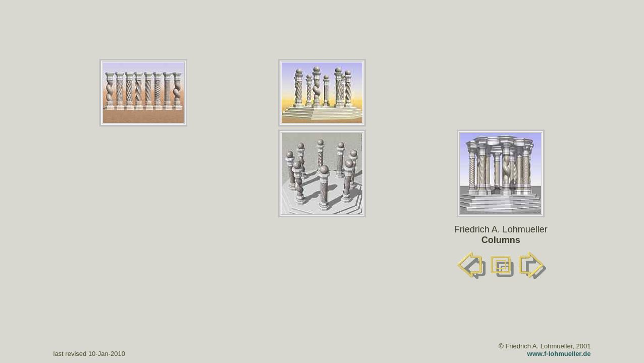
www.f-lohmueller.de (559, 354)
